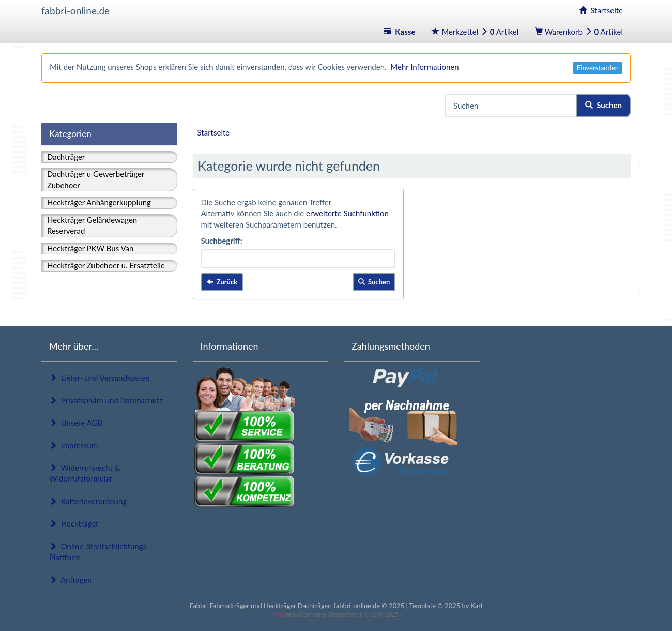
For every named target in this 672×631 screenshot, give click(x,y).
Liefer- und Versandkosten (100, 378)
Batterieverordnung (88, 501)
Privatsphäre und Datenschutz (106, 400)
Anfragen (71, 580)
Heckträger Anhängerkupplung (99, 202)
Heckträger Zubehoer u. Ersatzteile (106, 265)
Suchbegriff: (222, 241)
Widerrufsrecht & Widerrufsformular (85, 473)
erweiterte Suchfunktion (347, 213)
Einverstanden (598, 68)
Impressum (73, 445)
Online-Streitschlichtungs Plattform (98, 552)
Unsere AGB (76, 423)
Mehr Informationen (424, 67)
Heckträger (74, 523)
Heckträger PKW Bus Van (90, 248)
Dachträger (66, 157)
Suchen (604, 105)
